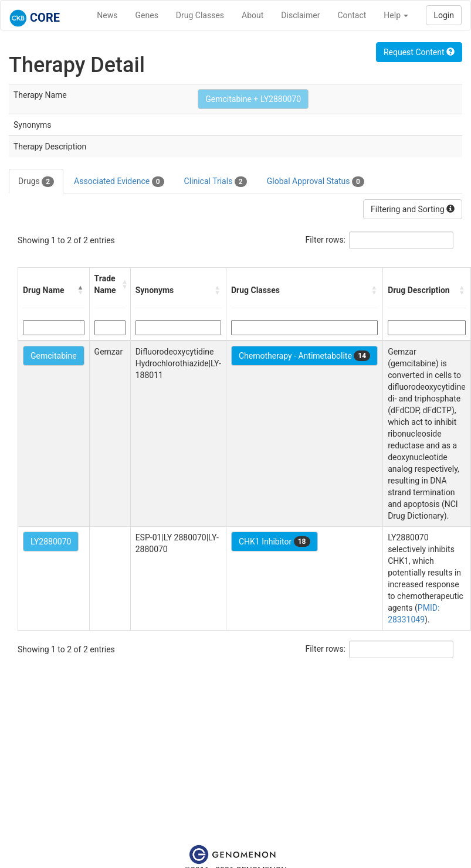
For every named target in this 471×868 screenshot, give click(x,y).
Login (444, 15)
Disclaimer (300, 15)
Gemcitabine (54, 356)
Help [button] (396, 15)
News (107, 15)
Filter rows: (326, 240)
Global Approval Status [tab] (316, 182)
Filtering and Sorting (413, 209)
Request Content (419, 52)
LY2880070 (51, 542)
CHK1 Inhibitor (275, 542)
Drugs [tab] (36, 182)
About (253, 15)
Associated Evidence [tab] (119, 182)
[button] (81, 290)
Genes (147, 15)
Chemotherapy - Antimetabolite (304, 356)
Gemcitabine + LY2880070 (253, 99)
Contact (352, 15)
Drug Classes (200, 15)
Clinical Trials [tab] (216, 182)
